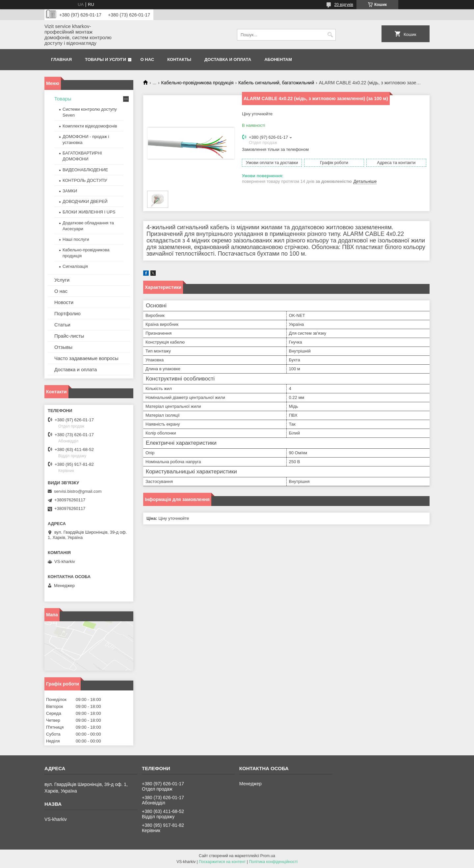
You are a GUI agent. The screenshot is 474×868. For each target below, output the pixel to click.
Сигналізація (75, 266)
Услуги (62, 280)
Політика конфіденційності (273, 862)
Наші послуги (76, 239)
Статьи (62, 325)
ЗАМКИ (70, 191)
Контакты (179, 59)
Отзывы (63, 347)
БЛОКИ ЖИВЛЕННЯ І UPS (89, 212)
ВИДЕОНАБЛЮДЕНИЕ (85, 170)
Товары (63, 99)
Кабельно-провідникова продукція (197, 83)
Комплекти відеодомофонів (90, 126)
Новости (64, 302)
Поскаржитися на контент (222, 862)
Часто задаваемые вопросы (86, 358)
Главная (61, 59)
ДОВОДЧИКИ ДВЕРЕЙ (85, 201)
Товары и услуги (105, 59)
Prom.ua (268, 856)
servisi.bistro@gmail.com (78, 491)
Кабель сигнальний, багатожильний (276, 83)
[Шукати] (330, 35)
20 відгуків (344, 5)
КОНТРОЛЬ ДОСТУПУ (85, 180)
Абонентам (278, 59)
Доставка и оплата (228, 59)
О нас (147, 59)
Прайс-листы (69, 336)
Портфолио (67, 313)
